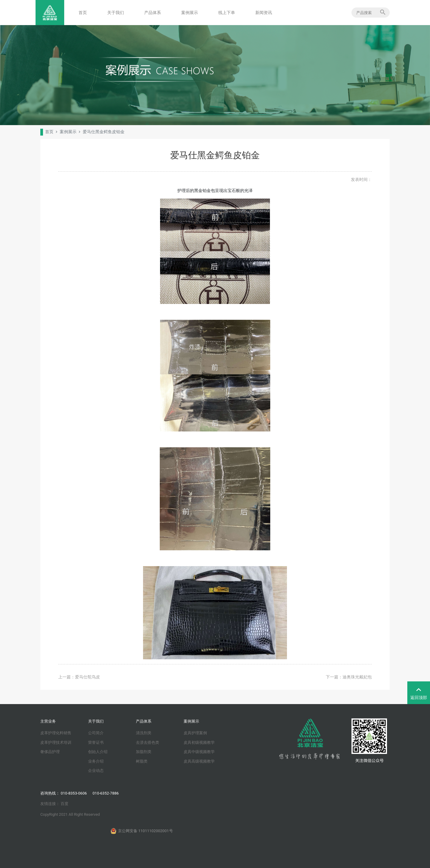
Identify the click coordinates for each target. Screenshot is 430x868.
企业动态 (96, 771)
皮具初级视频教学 (199, 742)
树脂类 (142, 761)
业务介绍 (96, 761)
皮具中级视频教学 (199, 752)
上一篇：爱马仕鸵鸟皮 (79, 677)
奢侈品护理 (50, 752)
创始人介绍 (98, 752)
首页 (83, 13)
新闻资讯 (264, 13)
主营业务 (48, 721)
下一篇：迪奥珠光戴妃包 (349, 677)
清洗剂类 (144, 733)
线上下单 (227, 13)
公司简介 (96, 733)
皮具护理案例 (195, 733)
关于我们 (116, 13)
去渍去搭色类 (148, 742)
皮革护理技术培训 (56, 742)
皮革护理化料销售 (56, 733)
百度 (64, 804)
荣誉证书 (96, 742)
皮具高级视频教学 (199, 761)
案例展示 (190, 13)
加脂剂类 (144, 752)
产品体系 (153, 13)
